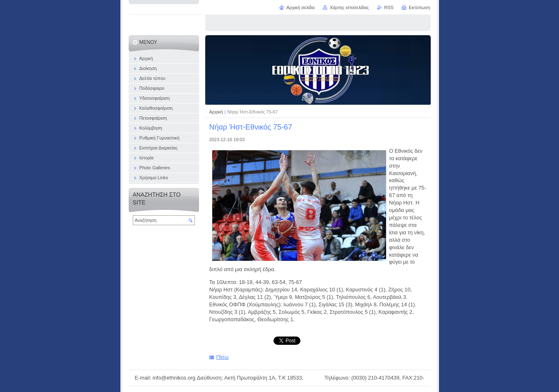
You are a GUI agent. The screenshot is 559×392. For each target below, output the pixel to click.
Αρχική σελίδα (300, 7)
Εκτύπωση (420, 7)
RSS (389, 7)
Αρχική (217, 112)
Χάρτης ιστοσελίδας (349, 7)
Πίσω (223, 357)
